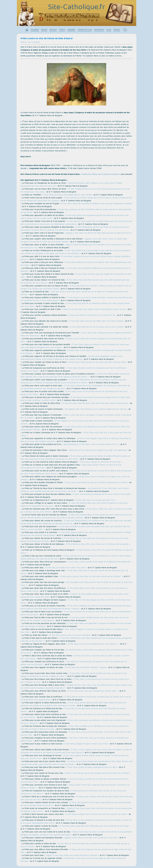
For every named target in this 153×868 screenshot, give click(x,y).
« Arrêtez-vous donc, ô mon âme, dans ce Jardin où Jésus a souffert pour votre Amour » (75, 657)
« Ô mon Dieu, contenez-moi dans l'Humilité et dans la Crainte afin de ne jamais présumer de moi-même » (76, 211)
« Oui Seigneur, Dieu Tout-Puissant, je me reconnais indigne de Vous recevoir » (96, 409)
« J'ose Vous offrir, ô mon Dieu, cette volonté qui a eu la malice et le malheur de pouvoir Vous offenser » (74, 293)
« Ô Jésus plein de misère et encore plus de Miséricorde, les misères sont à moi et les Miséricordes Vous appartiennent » (76, 698)
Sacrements (99, 30)
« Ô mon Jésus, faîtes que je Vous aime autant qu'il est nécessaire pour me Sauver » (74, 572)
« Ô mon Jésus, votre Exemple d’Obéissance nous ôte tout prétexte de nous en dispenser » (76, 270)
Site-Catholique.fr (77, 8)
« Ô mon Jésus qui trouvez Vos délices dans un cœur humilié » (67, 195)
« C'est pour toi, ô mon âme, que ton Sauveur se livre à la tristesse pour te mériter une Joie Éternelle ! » (74, 663)
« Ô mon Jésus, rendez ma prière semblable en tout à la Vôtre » (92, 767)
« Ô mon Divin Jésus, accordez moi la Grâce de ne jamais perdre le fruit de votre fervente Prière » (74, 781)
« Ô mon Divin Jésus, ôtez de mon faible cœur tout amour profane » (96, 321)
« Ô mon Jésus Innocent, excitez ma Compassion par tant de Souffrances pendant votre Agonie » (73, 370)
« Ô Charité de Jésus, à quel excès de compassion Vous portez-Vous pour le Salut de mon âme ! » (76, 651)
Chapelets (71, 30)
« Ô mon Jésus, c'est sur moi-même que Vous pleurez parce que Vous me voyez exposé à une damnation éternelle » (74, 540)
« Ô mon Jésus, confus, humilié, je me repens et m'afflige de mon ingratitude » (99, 562)
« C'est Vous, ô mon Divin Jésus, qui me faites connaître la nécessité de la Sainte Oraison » (74, 740)
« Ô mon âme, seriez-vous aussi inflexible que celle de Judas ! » (93, 691)
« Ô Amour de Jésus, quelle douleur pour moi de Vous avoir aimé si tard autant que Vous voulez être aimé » (74, 596)
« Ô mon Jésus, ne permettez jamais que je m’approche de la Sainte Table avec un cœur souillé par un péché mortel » (75, 399)
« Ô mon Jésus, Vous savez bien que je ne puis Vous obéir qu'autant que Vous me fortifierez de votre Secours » (75, 282)
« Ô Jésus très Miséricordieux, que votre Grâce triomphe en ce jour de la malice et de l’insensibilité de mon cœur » (74, 505)
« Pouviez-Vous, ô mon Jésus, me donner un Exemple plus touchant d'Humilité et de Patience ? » (76, 352)
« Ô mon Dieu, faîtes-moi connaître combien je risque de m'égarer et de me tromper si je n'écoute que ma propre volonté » (76, 287)
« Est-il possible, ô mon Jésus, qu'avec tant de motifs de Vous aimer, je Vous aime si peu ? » (76, 584)
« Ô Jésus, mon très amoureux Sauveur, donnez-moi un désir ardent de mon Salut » (76, 851)
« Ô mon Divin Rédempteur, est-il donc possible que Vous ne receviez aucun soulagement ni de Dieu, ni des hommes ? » (76, 640)
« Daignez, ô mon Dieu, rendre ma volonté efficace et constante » (72, 856)
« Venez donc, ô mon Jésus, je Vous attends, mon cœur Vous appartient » (98, 450)
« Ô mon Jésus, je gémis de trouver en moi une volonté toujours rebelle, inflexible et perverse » (75, 258)
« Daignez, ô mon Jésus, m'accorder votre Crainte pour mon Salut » (91, 838)
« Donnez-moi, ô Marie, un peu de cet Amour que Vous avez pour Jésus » (97, 362)
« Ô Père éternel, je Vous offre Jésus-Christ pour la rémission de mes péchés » (97, 544)
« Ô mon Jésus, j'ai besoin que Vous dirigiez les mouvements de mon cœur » (76, 276)
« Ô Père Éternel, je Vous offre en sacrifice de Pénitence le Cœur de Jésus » (76, 552)
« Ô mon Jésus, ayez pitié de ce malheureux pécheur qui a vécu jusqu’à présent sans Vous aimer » (75, 305)
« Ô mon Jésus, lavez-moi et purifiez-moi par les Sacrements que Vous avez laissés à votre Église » (74, 393)
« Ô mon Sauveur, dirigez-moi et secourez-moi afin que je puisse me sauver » (96, 814)
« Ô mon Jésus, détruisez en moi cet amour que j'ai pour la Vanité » (97, 327)
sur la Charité (34, 42)
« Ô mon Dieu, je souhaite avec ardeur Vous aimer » (66, 568)
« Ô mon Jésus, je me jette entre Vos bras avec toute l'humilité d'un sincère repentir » (73, 710)
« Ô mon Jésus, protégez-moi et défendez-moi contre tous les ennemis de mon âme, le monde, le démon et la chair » (74, 728)
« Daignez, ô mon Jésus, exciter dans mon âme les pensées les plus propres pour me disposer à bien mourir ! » (76, 810)
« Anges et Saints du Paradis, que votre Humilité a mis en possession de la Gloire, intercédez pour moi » (76, 246)
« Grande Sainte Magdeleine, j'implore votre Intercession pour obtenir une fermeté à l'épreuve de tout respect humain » (71, 358)
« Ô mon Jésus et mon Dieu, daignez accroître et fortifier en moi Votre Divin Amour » (76, 602)
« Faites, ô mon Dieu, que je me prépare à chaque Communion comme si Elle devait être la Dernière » (76, 417)
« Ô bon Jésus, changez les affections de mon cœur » (100, 462)
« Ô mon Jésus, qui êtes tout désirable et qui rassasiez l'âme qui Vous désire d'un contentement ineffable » (75, 428)
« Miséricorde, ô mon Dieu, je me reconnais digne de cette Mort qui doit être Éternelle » (73, 860)
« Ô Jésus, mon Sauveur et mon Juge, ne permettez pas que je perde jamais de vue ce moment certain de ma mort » (76, 804)
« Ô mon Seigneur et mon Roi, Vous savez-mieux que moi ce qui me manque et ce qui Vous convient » (75, 423)
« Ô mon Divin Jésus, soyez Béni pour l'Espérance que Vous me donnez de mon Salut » (94, 826)
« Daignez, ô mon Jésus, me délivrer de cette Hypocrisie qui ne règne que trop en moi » (76, 235)
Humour (117, 30)
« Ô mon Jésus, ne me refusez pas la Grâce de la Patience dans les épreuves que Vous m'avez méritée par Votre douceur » (76, 472)
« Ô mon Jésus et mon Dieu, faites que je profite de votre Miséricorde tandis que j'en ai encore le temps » (75, 845)
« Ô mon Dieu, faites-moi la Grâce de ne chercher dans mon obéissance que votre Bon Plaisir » (76, 264)
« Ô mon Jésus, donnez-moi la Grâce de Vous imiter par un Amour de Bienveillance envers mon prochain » (76, 613)
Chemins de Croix (85, 30)
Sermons (53, 30)
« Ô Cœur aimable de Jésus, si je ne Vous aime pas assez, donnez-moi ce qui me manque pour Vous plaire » (75, 191)
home (27, 30)
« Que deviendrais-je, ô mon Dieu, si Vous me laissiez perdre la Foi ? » (91, 445)
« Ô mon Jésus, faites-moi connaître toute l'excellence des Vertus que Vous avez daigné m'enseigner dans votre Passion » (75, 346)
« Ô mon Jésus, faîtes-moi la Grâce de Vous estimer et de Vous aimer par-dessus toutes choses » (74, 590)
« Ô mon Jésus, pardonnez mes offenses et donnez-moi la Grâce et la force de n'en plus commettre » (76, 722)
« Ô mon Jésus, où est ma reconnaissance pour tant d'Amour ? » (93, 644)
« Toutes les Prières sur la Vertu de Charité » (100, 174)
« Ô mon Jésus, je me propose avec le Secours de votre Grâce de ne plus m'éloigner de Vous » (75, 681)
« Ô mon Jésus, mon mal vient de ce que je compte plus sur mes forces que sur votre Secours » (75, 716)
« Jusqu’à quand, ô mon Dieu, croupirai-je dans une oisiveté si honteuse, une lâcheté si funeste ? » (75, 787)
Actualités (35, 30)
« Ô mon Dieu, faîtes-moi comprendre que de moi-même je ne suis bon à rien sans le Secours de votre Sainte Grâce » (75, 217)
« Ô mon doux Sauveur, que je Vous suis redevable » (70, 635)
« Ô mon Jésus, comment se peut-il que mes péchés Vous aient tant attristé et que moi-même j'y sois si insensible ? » (75, 528)
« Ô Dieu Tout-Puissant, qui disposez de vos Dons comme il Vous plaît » (102, 494)
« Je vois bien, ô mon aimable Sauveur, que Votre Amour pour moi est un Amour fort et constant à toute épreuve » (74, 619)
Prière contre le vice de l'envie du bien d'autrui (46, 39)
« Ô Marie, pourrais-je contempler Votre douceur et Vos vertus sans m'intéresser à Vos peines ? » (73, 792)
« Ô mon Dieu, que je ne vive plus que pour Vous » (95, 500)
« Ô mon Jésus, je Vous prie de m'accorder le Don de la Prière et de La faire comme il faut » (76, 734)
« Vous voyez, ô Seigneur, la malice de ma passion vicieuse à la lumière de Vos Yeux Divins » (74, 631)
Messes (44, 30)
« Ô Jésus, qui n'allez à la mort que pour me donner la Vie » (92, 315)
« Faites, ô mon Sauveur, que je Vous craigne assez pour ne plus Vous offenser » (97, 773)
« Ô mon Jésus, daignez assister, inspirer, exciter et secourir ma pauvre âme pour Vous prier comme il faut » (75, 757)
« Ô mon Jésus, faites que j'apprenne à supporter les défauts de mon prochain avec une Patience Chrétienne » (76, 625)
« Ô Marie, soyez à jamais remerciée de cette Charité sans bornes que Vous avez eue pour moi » (76, 798)
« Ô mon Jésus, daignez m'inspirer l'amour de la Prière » (86, 744)
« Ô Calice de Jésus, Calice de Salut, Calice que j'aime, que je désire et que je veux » (95, 403)
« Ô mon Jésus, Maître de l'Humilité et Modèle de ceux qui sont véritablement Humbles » (76, 205)
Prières (62, 30)
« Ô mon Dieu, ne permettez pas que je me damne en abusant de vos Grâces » (96, 483)
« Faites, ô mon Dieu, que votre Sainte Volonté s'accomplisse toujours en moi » (94, 309)
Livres (109, 30)
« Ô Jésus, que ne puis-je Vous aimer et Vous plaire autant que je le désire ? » (91, 577)
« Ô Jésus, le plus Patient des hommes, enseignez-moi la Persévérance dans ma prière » (75, 340)
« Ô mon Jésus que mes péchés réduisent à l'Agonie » (86, 668)
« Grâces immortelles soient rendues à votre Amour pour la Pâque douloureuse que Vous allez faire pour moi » (71, 185)
